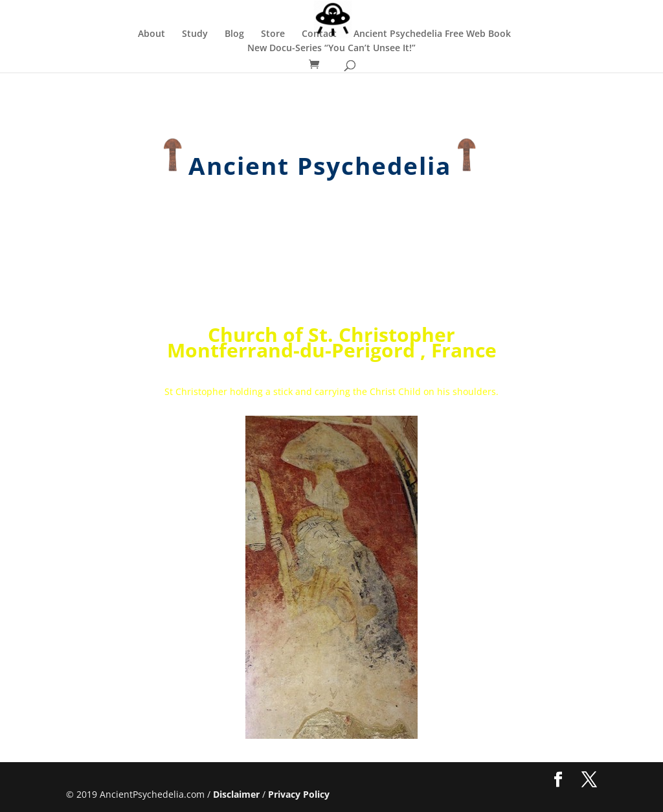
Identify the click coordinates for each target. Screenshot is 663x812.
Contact (319, 34)
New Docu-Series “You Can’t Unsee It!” (331, 49)
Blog (234, 34)
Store (273, 34)
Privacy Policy (299, 794)
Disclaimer (236, 794)
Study (195, 34)
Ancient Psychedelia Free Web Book (432, 34)
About (152, 34)
